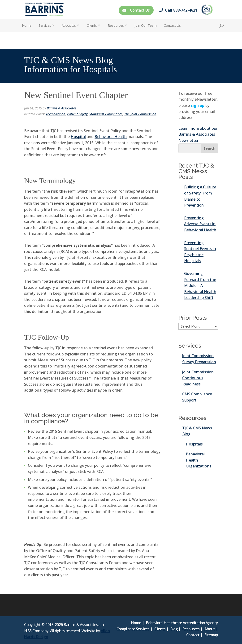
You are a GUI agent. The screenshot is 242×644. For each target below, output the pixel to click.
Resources (116, 25)
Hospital (78, 137)
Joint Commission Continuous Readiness (198, 378)
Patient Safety (77, 114)
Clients (92, 25)
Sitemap (211, 635)
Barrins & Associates (62, 108)
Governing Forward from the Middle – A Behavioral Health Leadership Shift (200, 285)
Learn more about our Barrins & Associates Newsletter (198, 134)
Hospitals (194, 444)
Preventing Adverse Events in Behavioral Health (200, 224)
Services (45, 25)
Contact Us (136, 10)
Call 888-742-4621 (179, 10)
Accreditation (56, 114)
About (210, 629)
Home (27, 25)
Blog (174, 629)
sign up (198, 105)
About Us (69, 25)
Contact (193, 635)
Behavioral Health (111, 137)
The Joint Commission (140, 114)
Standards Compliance (106, 114)
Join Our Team (146, 25)
